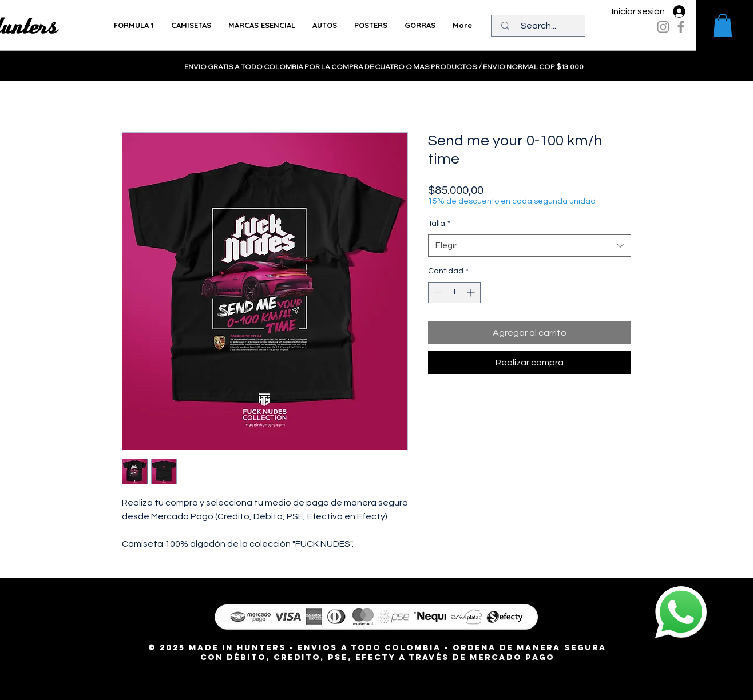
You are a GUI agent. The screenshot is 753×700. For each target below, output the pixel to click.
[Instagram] (663, 27)
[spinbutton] (454, 293)
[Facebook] (681, 27)
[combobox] (530, 246)
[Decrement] (437, 293)
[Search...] (538, 26)
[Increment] (472, 293)
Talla (439, 224)
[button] (723, 25)
